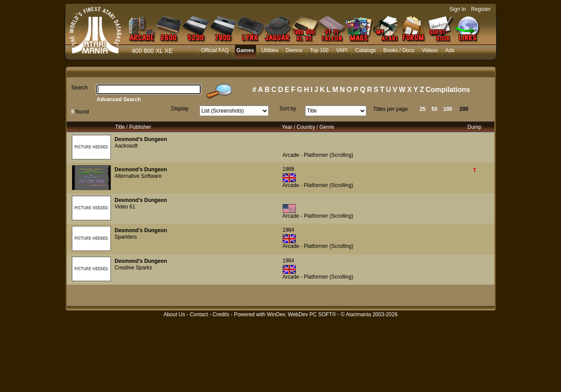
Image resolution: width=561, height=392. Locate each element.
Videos (430, 50)
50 (435, 109)
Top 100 (319, 50)
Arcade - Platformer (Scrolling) (318, 155)
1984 (289, 230)
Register (481, 9)
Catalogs (365, 50)
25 (423, 109)
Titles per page (391, 109)
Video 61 (125, 207)
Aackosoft (126, 146)
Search (80, 88)
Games (245, 50)
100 (448, 109)
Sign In (458, 9)
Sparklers (126, 237)
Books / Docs (399, 50)
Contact (199, 314)
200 (464, 109)
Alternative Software (138, 176)
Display (180, 109)
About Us (174, 314)
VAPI (342, 50)
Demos (294, 50)
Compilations (448, 90)
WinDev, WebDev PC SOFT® (302, 314)
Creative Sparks (133, 268)
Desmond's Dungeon (141, 139)
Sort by (288, 109)
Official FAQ (215, 50)
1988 (289, 169)
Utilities (270, 50)
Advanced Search (119, 99)
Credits (221, 314)
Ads (450, 50)
